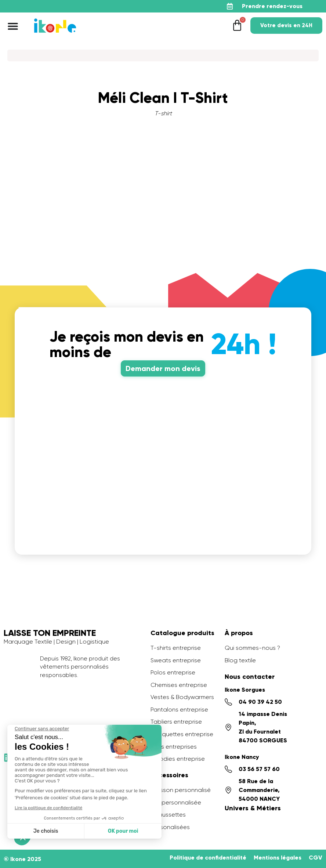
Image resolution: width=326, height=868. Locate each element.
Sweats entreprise (176, 660)
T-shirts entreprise (176, 648)
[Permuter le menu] (13, 26)
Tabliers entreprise (176, 722)
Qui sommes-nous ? (252, 648)
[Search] (163, 55)
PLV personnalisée (176, 802)
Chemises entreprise (179, 685)
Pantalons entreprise (179, 709)
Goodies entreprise (178, 759)
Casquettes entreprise (182, 734)
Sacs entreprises (174, 747)
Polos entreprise (173, 672)
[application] (308, 850)
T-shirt (163, 113)
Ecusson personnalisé (181, 790)
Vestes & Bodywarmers (182, 697)
